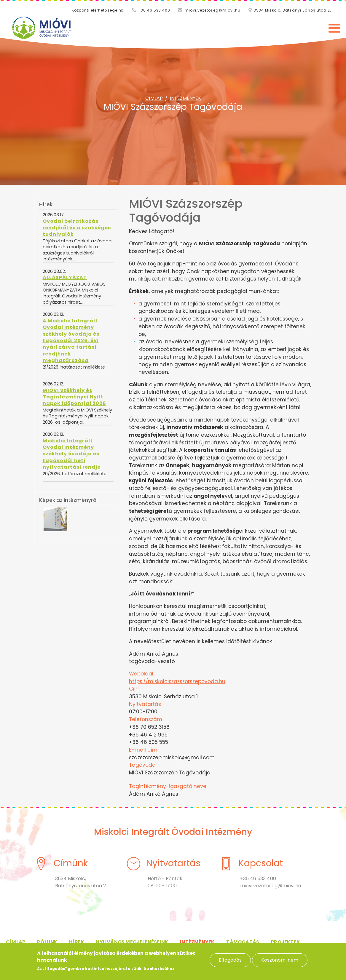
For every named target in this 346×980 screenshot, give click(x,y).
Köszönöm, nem (280, 960)
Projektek (285, 942)
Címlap (154, 98)
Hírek (76, 942)
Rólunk (47, 942)
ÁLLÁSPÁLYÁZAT (65, 277)
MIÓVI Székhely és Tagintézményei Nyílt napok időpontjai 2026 (74, 397)
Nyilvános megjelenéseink (132, 942)
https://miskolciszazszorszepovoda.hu (177, 681)
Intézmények (185, 98)
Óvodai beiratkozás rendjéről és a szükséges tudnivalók (77, 228)
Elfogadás (230, 960)
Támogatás (243, 942)
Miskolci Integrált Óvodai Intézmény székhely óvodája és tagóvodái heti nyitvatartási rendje (72, 454)
